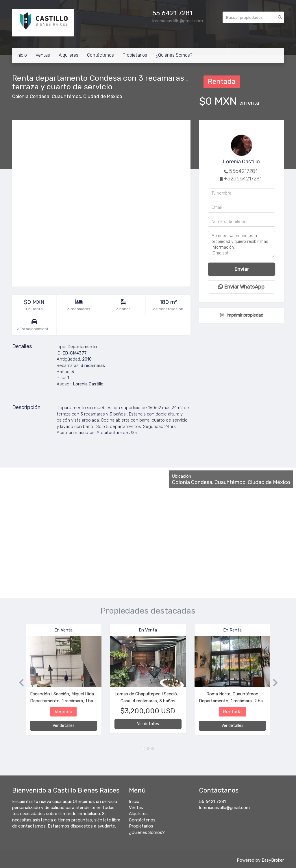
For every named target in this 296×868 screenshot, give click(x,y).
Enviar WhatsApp (241, 287)
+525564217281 (243, 179)
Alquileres (69, 55)
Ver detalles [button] (64, 726)
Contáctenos (100, 55)
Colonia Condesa (31, 96)
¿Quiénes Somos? (174, 55)
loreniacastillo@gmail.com (224, 808)
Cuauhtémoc (66, 96)
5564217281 (243, 171)
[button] (19, 683)
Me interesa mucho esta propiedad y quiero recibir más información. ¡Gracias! (242, 245)
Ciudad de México (103, 96)
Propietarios (135, 55)
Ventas (43, 55)
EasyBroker (273, 860)
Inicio (22, 55)
